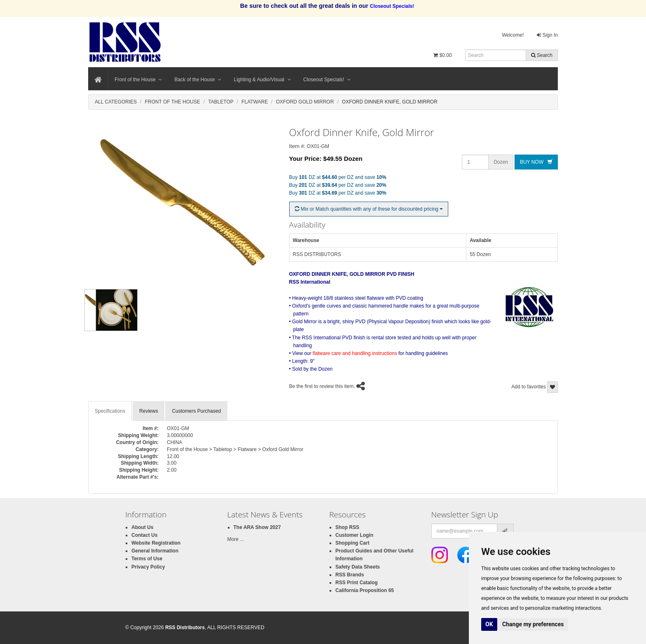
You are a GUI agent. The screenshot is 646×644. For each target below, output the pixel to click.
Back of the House (198, 80)
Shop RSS (347, 527)
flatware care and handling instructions (355, 353)
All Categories (116, 102)
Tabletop (221, 102)
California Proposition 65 (365, 590)
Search (542, 55)
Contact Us (144, 535)
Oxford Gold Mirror (305, 102)
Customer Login (354, 535)
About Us (142, 527)
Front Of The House (172, 102)
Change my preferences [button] (533, 624)
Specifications (110, 411)
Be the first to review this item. (322, 386)
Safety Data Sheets (358, 567)
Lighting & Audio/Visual (262, 80)
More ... (236, 539)
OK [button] (489, 624)
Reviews (149, 411)
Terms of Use (147, 559)
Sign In (547, 35)
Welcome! (513, 35)
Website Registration (156, 543)
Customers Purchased (196, 411)
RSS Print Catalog (357, 583)
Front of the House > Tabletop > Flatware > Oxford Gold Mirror (235, 449)
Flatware (255, 102)
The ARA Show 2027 (257, 527)
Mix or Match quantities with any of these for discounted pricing (369, 209)
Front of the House (138, 80)
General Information (155, 551)
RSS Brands (350, 575)
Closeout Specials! (327, 80)
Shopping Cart (352, 543)
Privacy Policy (148, 567)
